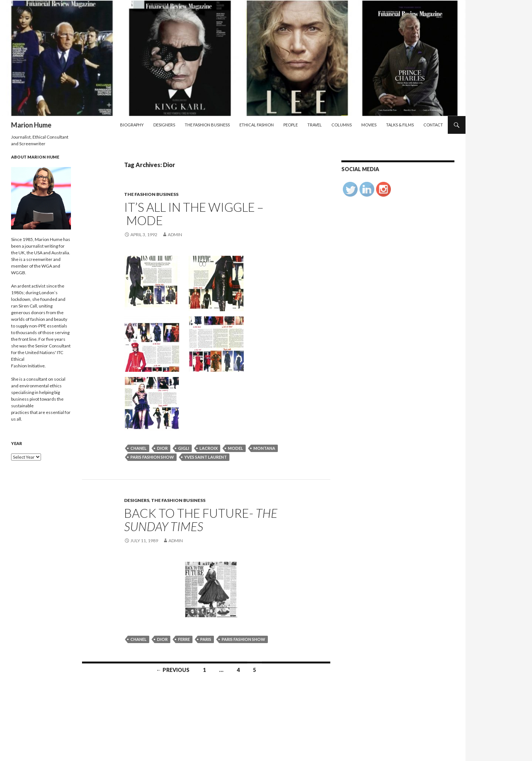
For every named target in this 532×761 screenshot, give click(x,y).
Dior (162, 448)
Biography (132, 125)
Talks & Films (400, 125)
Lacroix (209, 448)
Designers (164, 125)
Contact (433, 125)
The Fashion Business (207, 125)
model (236, 448)
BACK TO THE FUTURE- (201, 520)
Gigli (184, 448)
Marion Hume (31, 125)
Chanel (139, 448)
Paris (206, 639)
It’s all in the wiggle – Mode (194, 214)
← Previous (173, 670)
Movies (369, 125)
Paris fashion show (152, 457)
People (291, 125)
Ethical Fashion (257, 125)
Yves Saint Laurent (206, 457)
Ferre (184, 639)
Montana (264, 448)
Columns (342, 125)
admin (175, 235)
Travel (315, 125)
